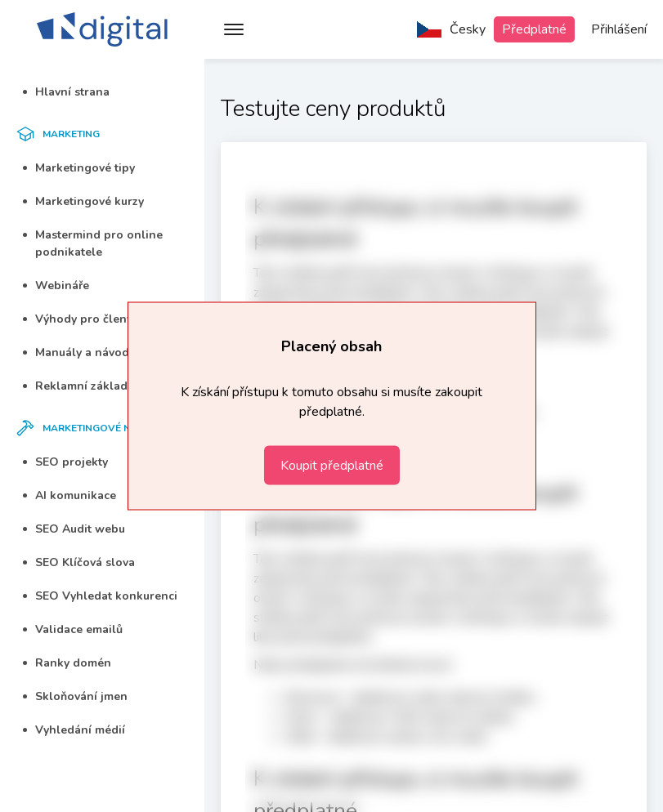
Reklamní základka (82, 386)
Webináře (56, 286)
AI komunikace (69, 495)
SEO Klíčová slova (79, 562)
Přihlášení (619, 29)
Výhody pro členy (78, 319)
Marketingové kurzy (83, 201)
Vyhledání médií (74, 730)
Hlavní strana (66, 92)
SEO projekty (65, 462)
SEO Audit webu (74, 529)
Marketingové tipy (79, 168)
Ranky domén (67, 663)
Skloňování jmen (75, 696)
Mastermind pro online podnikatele (93, 243)
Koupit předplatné (332, 466)
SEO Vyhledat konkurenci (100, 596)
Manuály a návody (79, 352)
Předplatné (534, 29)
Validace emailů (73, 629)
